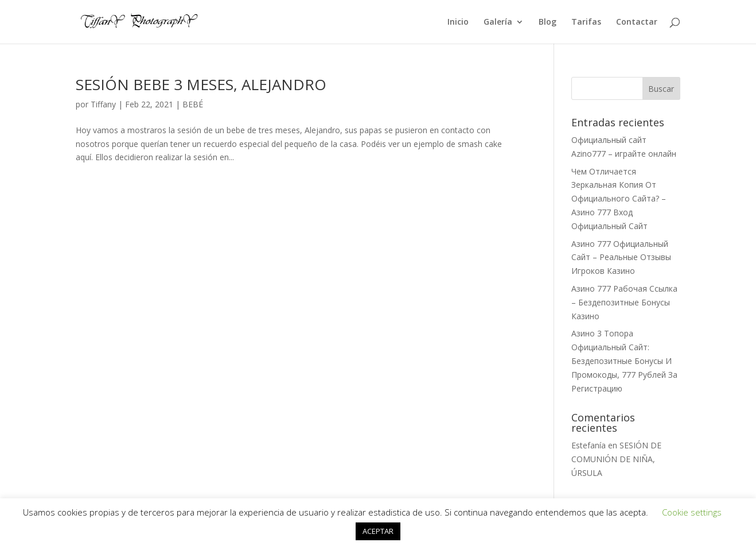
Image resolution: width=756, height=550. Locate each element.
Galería (498, 22)
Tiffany (103, 104)
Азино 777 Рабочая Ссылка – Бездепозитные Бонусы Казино (624, 302)
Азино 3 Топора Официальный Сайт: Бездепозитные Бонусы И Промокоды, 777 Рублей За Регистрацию (624, 361)
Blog (547, 22)
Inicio (458, 22)
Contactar (637, 22)
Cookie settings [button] (692, 512)
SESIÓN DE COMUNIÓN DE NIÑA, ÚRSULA (616, 459)
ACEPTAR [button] (378, 531)
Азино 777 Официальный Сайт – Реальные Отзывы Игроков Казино (621, 257)
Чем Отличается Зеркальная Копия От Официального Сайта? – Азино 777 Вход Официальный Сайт (619, 199)
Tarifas (586, 22)
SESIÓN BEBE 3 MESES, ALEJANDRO (201, 84)
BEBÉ (193, 104)
